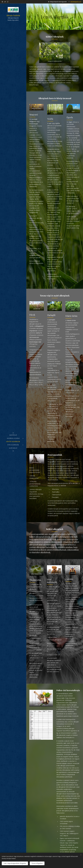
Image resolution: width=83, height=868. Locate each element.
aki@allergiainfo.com (76, 2)
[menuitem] (13, 435)
